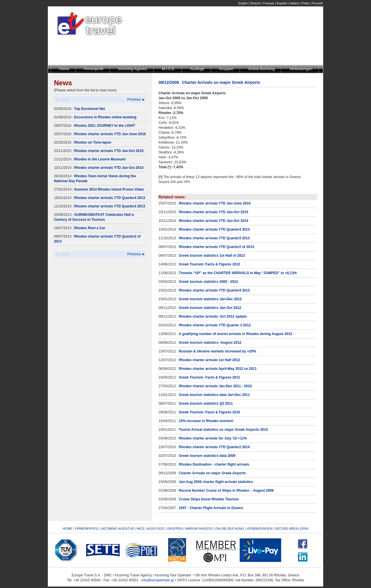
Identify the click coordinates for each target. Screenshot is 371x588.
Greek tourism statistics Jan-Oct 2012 (210, 308)
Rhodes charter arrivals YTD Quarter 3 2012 (215, 325)
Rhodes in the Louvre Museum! (100, 159)
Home (64, 69)
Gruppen (226, 69)
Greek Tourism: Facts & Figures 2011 (209, 377)
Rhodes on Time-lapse (93, 142)
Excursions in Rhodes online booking (105, 117)
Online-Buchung (262, 69)
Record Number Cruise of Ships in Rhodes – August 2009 (226, 491)
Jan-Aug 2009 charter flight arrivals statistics (216, 482)
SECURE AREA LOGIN (292, 529)
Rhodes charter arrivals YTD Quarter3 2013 (110, 206)
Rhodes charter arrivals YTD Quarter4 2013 (110, 198)
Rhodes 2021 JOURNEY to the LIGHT (105, 126)
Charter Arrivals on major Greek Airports (212, 473)
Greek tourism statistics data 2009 (207, 456)
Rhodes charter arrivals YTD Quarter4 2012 (214, 290)
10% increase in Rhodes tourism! (206, 421)
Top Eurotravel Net (90, 109)
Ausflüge (197, 69)
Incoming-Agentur (132, 69)
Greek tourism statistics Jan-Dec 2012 (210, 299)
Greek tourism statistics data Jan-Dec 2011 (214, 395)
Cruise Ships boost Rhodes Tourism (209, 499)
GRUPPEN (175, 529)
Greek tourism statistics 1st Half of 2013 (212, 256)
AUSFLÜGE (156, 529)
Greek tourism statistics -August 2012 (210, 343)
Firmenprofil (93, 69)
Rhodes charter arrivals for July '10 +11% (213, 438)
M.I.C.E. (169, 69)
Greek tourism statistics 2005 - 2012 (208, 282)
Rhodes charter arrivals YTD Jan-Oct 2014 (109, 168)
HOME (67, 529)
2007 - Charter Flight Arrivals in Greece (211, 508)
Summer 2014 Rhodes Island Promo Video (109, 189)
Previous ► (136, 99)
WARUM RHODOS (199, 529)
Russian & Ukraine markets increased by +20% (217, 351)
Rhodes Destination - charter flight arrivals (214, 464)
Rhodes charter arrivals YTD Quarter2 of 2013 (216, 247)
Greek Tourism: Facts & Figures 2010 (209, 412)
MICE (141, 529)
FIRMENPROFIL (87, 529)
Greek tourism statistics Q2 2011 (206, 404)
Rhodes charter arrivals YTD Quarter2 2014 (214, 447)
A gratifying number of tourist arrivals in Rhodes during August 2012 (235, 334)
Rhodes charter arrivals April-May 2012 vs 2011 (218, 369)
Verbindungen (301, 69)
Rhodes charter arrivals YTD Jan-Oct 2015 (109, 151)
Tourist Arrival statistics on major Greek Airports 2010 (223, 430)
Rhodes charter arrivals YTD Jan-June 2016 (110, 134)
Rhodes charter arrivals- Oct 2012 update (213, 316)
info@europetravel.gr (158, 580)
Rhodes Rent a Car (90, 228)
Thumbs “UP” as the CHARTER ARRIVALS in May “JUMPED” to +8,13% (238, 273)
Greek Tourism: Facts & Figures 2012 (209, 264)
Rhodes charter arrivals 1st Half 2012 (209, 360)
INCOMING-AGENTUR (118, 529)
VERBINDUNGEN (260, 529)
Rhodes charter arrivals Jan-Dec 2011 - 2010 (215, 386)
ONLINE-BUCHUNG (230, 529)
